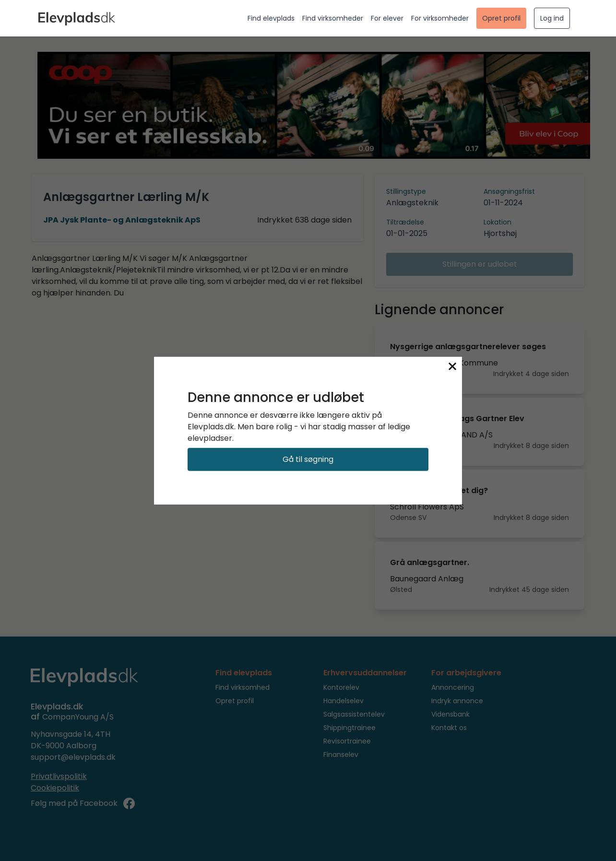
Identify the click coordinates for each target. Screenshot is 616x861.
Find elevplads (271, 18)
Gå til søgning (308, 459)
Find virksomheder (333, 18)
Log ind (552, 18)
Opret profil (501, 18)
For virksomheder (440, 18)
